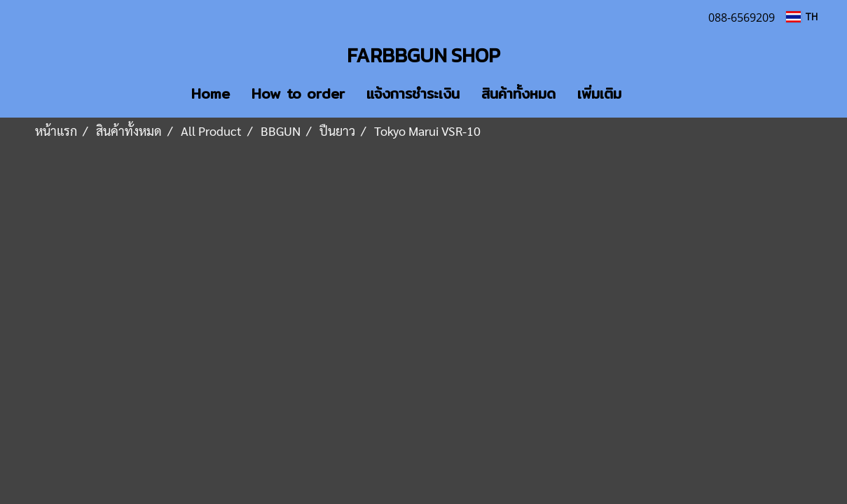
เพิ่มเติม (599, 93)
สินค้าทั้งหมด (518, 93)
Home (211, 93)
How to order (298, 93)
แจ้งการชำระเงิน (413, 93)
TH (801, 16)
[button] (653, 94)
